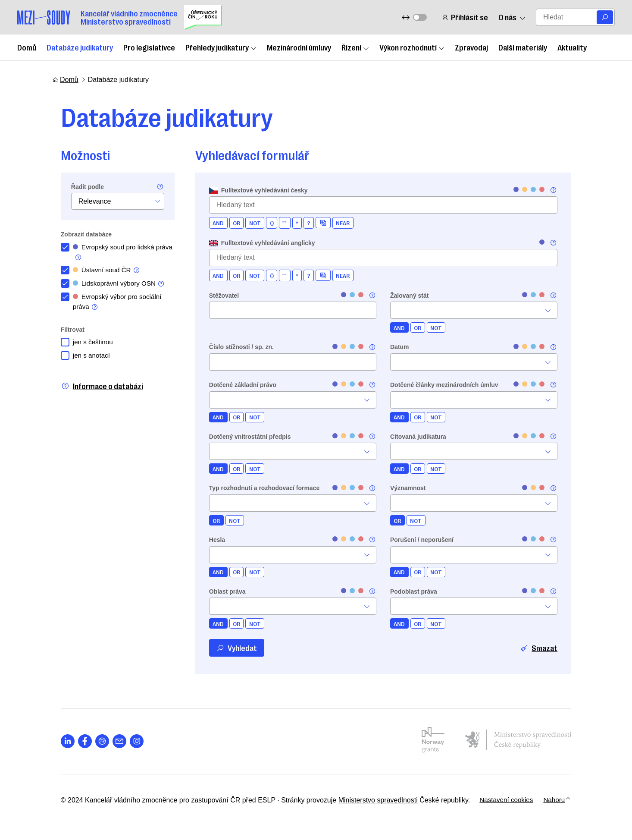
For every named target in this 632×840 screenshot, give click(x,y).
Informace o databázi (93, 390)
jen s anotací (84, 359)
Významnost (408, 488)
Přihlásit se (464, 17)
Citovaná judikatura (418, 437)
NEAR (335, 223)
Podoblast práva (414, 591)
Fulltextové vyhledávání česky (250, 190)
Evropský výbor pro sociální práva (111, 305)
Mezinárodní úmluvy (299, 47)
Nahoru (565, 800)
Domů (27, 47)
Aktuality (572, 47)
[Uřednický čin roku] (203, 17)
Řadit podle (79, 187)
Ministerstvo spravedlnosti (369, 800)
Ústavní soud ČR (99, 272)
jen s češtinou (85, 345)
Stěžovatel (215, 296)
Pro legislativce (149, 47)
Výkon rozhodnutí (412, 47)
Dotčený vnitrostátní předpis (241, 437)
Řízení (355, 47)
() (263, 223)
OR (228, 223)
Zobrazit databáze (78, 234)
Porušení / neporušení (422, 540)
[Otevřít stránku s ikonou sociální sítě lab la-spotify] (94, 742)
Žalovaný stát (409, 296)
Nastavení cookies (512, 800)
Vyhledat (228, 648)
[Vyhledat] (605, 17)
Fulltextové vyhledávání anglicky (253, 243)
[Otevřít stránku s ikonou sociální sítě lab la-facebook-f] (76, 742)
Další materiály (523, 47)
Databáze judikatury (80, 47)
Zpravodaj (471, 47)
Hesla (208, 540)
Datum (400, 347)
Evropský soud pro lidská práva (107, 253)
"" (276, 223)
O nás (512, 17)
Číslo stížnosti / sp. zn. (233, 347)
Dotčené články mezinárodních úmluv (444, 385)
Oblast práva (219, 591)
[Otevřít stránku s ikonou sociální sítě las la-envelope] (111, 742)
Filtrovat (64, 333)
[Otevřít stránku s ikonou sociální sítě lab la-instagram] (128, 742)
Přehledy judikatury (221, 47)
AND (210, 223)
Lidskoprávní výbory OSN (112, 286)
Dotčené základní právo (234, 385)
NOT (246, 223)
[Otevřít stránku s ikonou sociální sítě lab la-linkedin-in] (59, 742)
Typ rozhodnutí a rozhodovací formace (256, 488)
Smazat (548, 648)
